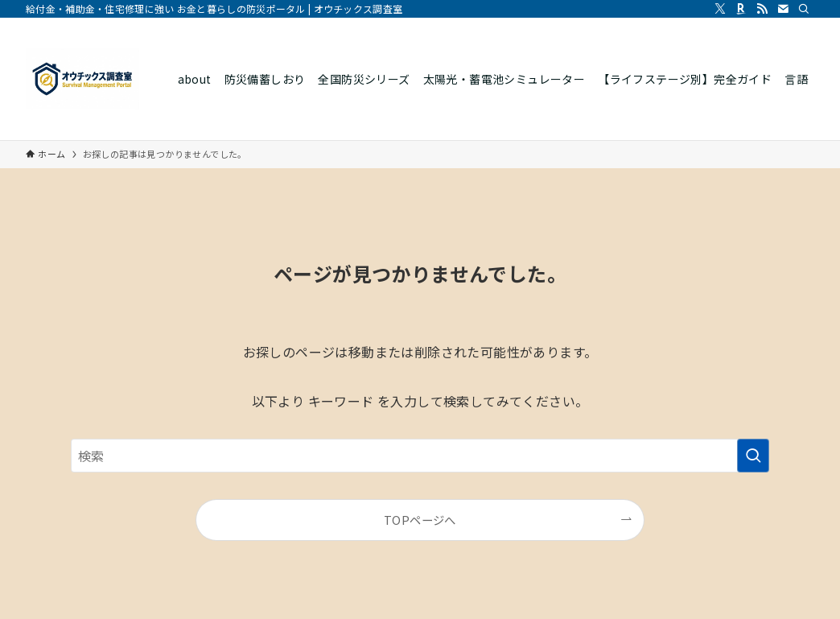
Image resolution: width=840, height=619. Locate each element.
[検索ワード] (420, 456)
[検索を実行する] (753, 456)
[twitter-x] (720, 9)
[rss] (762, 9)
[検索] (804, 9)
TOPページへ (420, 520)
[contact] (783, 9)
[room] (741, 9)
